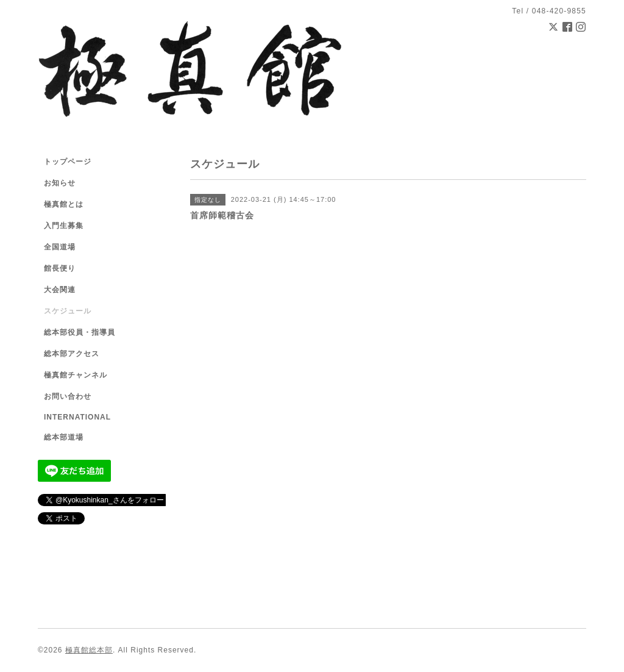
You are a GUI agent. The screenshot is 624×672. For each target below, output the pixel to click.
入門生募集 (64, 226)
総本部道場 (64, 437)
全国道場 (60, 247)
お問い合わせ (68, 396)
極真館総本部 (89, 650)
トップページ (68, 162)
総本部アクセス (72, 354)
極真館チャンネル (76, 375)
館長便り (60, 268)
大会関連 (60, 290)
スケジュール (68, 311)
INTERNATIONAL (77, 417)
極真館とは (64, 204)
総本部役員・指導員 (80, 332)
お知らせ (60, 183)
